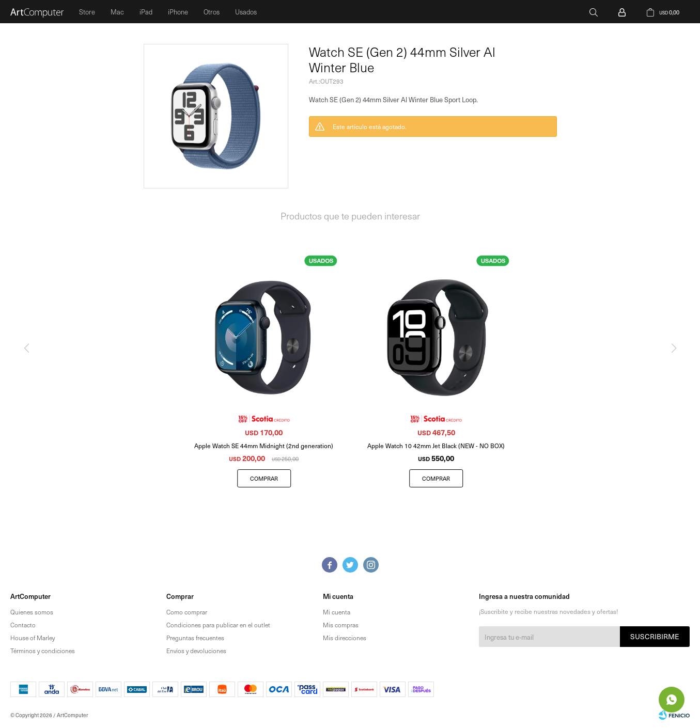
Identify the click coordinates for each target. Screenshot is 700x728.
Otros (212, 12)
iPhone (178, 12)
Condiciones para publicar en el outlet (218, 625)
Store (87, 12)
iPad (146, 12)
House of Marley (33, 638)
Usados (246, 12)
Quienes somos (32, 612)
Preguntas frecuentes (195, 638)
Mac (117, 12)
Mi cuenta (337, 612)
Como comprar (187, 612)
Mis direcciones (345, 638)
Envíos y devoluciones (196, 651)
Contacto (23, 625)
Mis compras (341, 625)
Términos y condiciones (43, 651)
